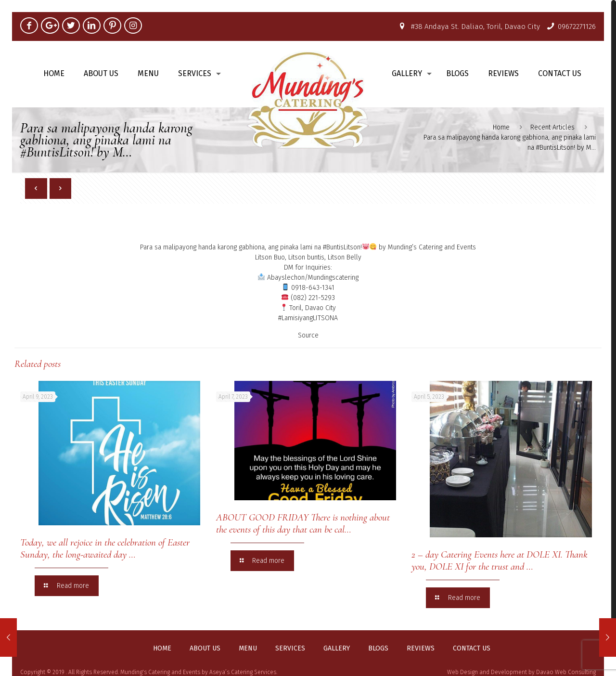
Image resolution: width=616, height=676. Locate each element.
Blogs (378, 649)
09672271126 (577, 26)
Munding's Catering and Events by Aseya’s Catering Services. (199, 672)
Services (290, 649)
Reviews (421, 649)
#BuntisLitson (342, 247)
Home (501, 127)
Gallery (337, 649)
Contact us (472, 649)
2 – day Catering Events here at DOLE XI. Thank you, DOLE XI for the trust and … (500, 560)
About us (205, 649)
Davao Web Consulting (566, 672)
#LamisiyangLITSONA (308, 318)
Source (308, 335)
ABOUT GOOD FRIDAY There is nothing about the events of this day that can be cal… (303, 523)
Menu (248, 649)
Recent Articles (552, 127)
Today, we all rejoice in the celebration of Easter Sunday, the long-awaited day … (105, 548)
